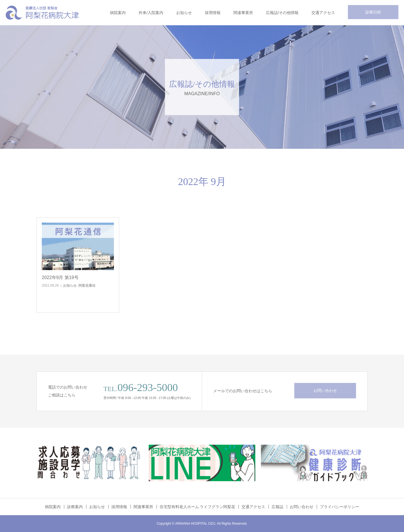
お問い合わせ (325, 391)
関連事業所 (243, 13)
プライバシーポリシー (339, 507)
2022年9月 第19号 (60, 278)
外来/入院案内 (151, 13)
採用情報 (213, 13)
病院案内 (118, 13)
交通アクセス (323, 13)
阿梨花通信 (87, 286)
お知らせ (184, 13)
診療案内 (75, 507)
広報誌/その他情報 (282, 13)
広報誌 (277, 507)
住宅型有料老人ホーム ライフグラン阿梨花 (198, 507)
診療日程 (373, 12)
